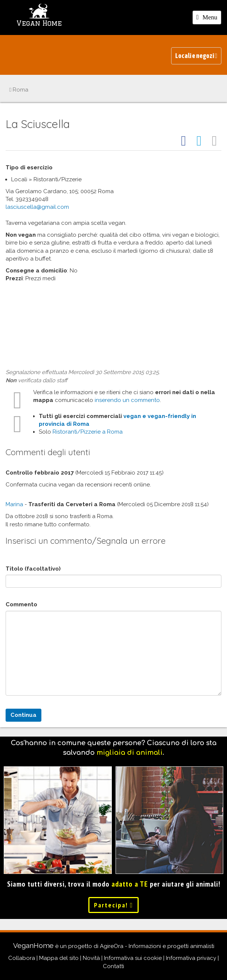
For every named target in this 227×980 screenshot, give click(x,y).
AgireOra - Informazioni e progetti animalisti (157, 946)
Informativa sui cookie (133, 958)
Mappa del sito (59, 958)
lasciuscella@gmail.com (37, 207)
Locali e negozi (196, 56)
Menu (209, 19)
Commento (21, 604)
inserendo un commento (127, 400)
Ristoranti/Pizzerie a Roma (88, 432)
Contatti (113, 966)
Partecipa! (114, 905)
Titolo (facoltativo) (33, 569)
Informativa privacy (191, 958)
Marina (14, 504)
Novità (91, 958)
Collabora (22, 958)
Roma (19, 90)
